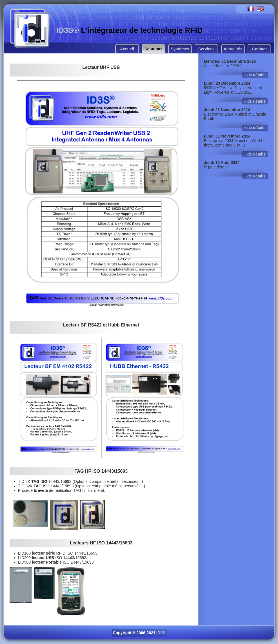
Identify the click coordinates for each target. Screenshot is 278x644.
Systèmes (180, 49)
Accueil (127, 49)
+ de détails (255, 75)
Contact (259, 49)
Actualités (233, 49)
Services (206, 49)
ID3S (161, 633)
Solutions (154, 49)
